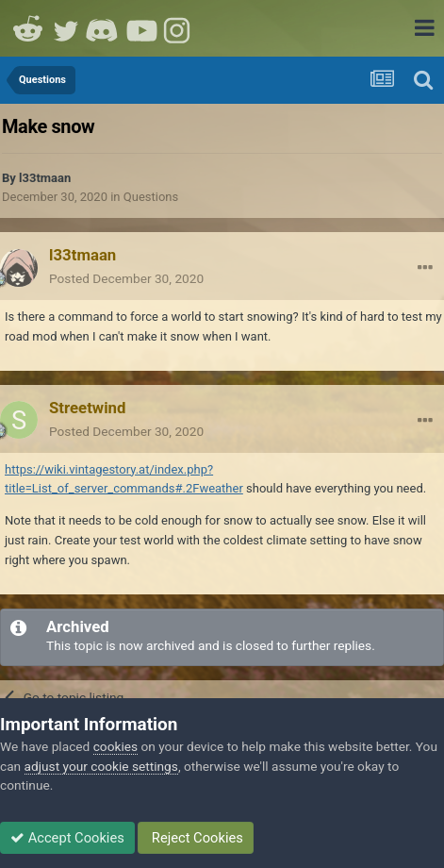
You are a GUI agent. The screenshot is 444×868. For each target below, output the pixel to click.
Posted (126, 278)
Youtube (141, 28)
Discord (104, 28)
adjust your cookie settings (101, 766)
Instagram (179, 28)
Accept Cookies (67, 838)
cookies (115, 746)
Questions (151, 197)
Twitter (66, 28)
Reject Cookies (196, 838)
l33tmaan (45, 178)
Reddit (28, 28)
